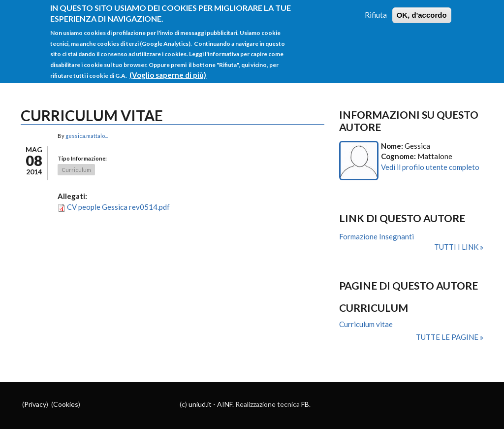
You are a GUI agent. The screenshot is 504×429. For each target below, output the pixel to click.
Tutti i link (457, 247)
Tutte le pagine (448, 337)
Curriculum (76, 170)
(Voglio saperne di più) (168, 71)
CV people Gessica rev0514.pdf (118, 207)
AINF (225, 404)
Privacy (35, 404)
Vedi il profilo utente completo (430, 167)
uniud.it (200, 404)
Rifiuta (376, 11)
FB (305, 404)
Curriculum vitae (366, 324)
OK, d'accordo (422, 11)
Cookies (66, 404)
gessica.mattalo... (87, 136)
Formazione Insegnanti (377, 236)
